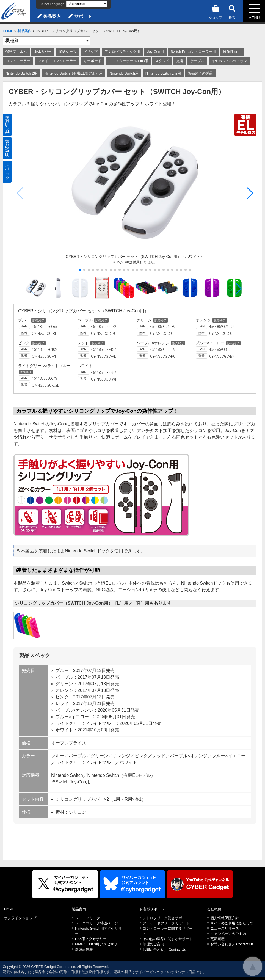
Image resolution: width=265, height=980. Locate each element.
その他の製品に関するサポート (168, 939)
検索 (232, 11)
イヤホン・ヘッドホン (229, 61)
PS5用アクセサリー (91, 939)
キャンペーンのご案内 (228, 934)
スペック (7, 171)
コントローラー (18, 61)
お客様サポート (152, 909)
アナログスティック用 (122, 52)
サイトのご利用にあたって (232, 923)
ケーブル (197, 61)
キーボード (93, 61)
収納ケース (67, 52)
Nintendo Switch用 (124, 73)
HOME (8, 31)
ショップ (216, 11)
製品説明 (7, 148)
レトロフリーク (88, 918)
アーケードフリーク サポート (166, 923)
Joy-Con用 (155, 52)
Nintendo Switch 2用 (21, 73)
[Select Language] (87, 4)
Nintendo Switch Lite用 (163, 73)
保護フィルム (16, 52)
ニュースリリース (225, 928)
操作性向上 (232, 52)
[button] (250, 193)
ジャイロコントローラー (57, 61)
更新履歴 (217, 939)
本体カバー (43, 52)
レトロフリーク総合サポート (166, 918)
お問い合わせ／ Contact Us (164, 950)
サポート (83, 16)
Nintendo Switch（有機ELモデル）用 (73, 73)
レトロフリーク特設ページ (96, 923)
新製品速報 (84, 950)
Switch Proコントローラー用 (193, 52)
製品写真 (7, 125)
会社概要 (214, 909)
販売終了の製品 (200, 73)
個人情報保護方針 (225, 918)
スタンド (162, 61)
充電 (180, 61)
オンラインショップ (20, 918)
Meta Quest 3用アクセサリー (98, 944)
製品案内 (52, 16)
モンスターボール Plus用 (128, 61)
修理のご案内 (153, 944)
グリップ (90, 52)
